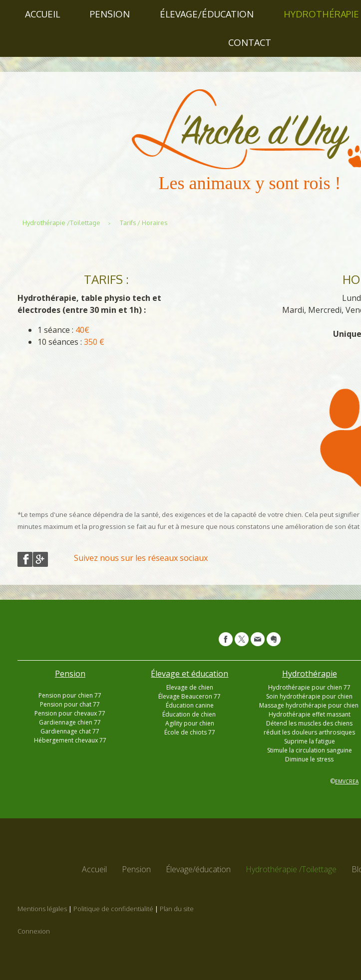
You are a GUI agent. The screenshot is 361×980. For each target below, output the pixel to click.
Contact (250, 42)
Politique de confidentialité (113, 909)
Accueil (42, 14)
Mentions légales (42, 909)
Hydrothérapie (310, 674)
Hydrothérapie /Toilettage (291, 869)
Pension (110, 14)
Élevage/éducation (207, 14)
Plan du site (177, 909)
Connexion (34, 931)
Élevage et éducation (189, 674)
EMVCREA (347, 781)
